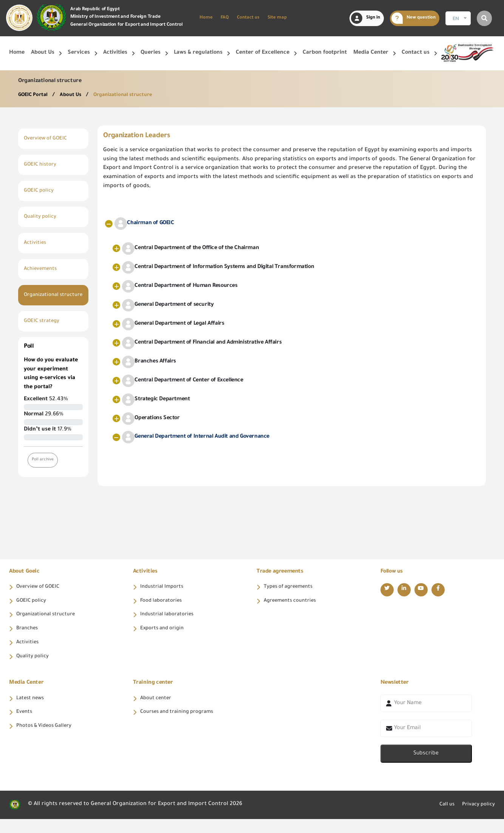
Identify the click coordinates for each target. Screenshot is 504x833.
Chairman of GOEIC (144, 224)
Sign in (366, 18)
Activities (36, 243)
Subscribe (426, 768)
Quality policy (42, 217)
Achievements (42, 269)
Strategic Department (156, 400)
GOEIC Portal (35, 95)
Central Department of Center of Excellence (182, 381)
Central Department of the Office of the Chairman (190, 249)
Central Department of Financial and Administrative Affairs (202, 343)
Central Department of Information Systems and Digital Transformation (218, 267)
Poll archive (44, 469)
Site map (277, 18)
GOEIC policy (40, 191)
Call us (442, 819)
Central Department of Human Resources (180, 286)
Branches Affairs (149, 362)
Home (206, 18)
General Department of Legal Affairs (173, 324)
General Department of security (168, 305)
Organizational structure (132, 95)
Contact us (248, 18)
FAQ (225, 18)
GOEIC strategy (43, 330)
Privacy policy (477, 819)
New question (414, 18)
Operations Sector (151, 419)
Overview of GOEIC (48, 139)
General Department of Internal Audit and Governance (196, 437)
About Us (76, 95)
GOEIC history (42, 165)
